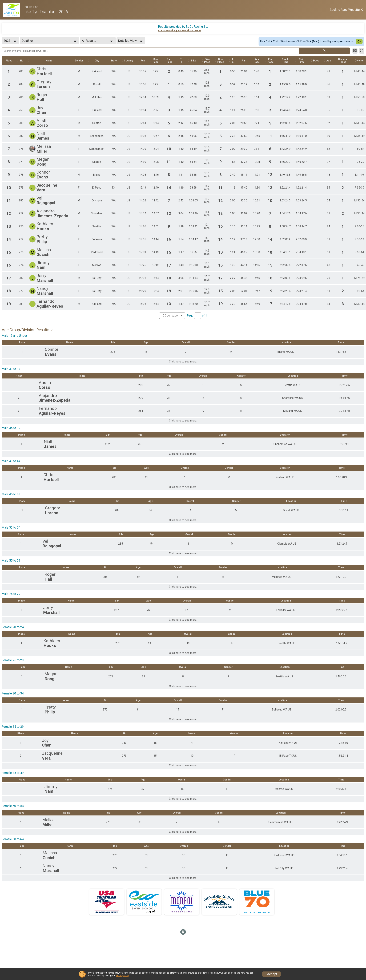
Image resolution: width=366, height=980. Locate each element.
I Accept (271, 974)
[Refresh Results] (362, 51)
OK (359, 42)
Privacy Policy (123, 975)
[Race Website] (13, 10)
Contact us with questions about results (180, 30)
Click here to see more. (183, 362)
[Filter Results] (355, 51)
